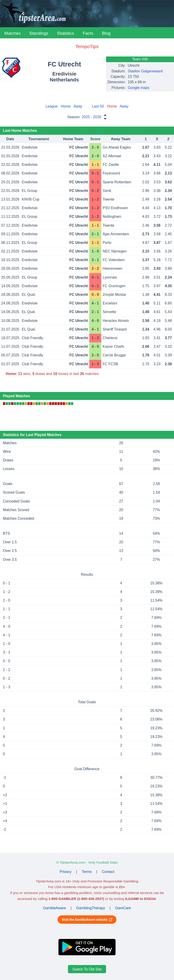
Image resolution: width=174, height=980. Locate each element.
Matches (12, 33)
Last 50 (98, 106)
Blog (106, 33)
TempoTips (87, 46)
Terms (87, 872)
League (52, 106)
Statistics (65, 33)
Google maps (139, 88)
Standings (39, 33)
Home (66, 106)
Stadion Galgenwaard (145, 71)
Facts (88, 33)
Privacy (65, 872)
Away (78, 106)
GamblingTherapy (91, 908)
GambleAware (54, 908)
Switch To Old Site (87, 969)
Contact (108, 872)
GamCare (123, 908)
